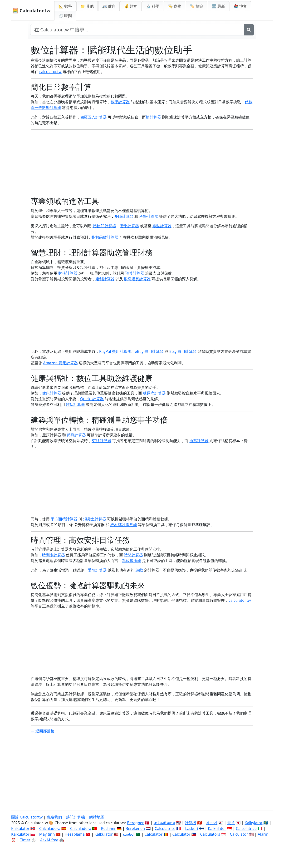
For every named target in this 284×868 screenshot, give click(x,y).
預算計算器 (135, 273)
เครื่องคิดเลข (164, 823)
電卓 (231, 823)
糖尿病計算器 (154, 393)
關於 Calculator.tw (27, 817)
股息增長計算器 (137, 279)
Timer (25, 840)
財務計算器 (68, 273)
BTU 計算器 (101, 441)
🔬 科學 (153, 6)
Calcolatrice (246, 829)
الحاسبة (129, 834)
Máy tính (47, 834)
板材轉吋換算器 (124, 525)
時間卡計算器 (54, 555)
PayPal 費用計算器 (115, 351)
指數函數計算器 (105, 237)
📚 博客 (240, 6)
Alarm (263, 834)
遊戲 (139, 570)
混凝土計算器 (95, 519)
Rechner (108, 829)
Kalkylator (254, 823)
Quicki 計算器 (92, 399)
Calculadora (50, 829)
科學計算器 (149, 216)
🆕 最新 (218, 6)
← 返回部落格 (43, 731)
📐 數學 (65, 6)
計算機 (191, 823)
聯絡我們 (54, 817)
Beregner (135, 823)
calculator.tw (50, 72)
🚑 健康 (109, 6)
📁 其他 (87, 6)
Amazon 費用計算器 (60, 363)
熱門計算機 (75, 817)
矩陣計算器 (124, 216)
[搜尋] (249, 30)
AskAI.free (49, 840)
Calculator (153, 834)
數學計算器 (120, 102)
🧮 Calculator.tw (31, 11)
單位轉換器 (132, 561)
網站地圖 (97, 817)
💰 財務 (131, 6)
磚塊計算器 (76, 435)
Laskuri (192, 829)
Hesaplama (75, 834)
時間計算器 (133, 555)
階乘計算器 (129, 226)
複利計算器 (105, 279)
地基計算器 (199, 441)
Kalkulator (20, 829)
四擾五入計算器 (93, 117)
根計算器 (153, 117)
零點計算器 (162, 226)
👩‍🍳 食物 (175, 6)
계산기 (212, 823)
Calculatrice (165, 829)
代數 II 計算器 (104, 226)
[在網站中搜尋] (137, 30)
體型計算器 (75, 404)
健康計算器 (52, 393)
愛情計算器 (97, 570)
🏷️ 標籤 (196, 6)
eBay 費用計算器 (149, 351)
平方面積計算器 (64, 519)
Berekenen (135, 829)
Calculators (210, 834)
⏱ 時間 (65, 16)
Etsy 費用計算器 (183, 351)
